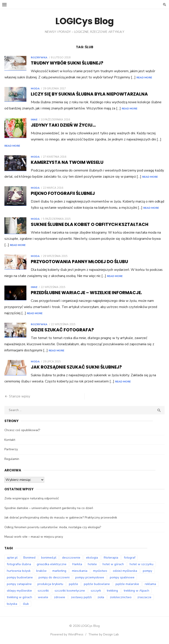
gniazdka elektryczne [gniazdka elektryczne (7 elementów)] (52, 564)
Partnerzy (11, 449)
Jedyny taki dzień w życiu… (63, 125)
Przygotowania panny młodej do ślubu (79, 262)
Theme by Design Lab (104, 634)
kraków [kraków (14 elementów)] (41, 571)
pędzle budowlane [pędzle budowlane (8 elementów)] (97, 584)
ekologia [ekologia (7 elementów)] (92, 558)
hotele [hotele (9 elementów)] (92, 564)
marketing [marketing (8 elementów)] (59, 571)
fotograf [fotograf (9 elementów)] (130, 558)
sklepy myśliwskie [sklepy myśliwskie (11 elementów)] (19, 591)
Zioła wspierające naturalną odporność (32, 498)
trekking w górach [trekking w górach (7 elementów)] (19, 597)
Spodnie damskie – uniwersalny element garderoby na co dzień (49, 508)
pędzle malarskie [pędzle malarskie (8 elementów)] (127, 584)
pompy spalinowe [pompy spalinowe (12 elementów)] (122, 577)
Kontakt (10, 440)
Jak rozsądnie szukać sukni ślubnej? (76, 367)
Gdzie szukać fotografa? (62, 330)
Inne (34, 120)
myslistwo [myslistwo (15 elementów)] (100, 571)
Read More (144, 78)
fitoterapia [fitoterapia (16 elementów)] (111, 558)
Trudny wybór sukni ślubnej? (67, 63)
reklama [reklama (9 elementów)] (150, 584)
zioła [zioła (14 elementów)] (101, 597)
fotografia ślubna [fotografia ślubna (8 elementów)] (19, 564)
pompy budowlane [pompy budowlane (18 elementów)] (20, 577)
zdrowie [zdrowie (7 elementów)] (60, 597)
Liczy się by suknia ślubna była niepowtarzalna (89, 94)
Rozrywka (39, 57)
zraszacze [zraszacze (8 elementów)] (144, 597)
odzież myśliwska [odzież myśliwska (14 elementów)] (125, 571)
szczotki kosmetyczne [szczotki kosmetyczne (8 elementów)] (70, 591)
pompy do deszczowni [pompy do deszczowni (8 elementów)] (54, 577)
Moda (35, 89)
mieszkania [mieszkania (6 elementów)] (80, 571)
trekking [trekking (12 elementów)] (112, 591)
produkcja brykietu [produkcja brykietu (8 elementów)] (50, 584)
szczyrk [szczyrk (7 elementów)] (96, 591)
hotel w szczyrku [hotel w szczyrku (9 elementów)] (141, 564)
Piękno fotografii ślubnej (63, 193)
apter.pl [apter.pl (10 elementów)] (12, 558)
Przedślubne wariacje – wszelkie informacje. (86, 293)
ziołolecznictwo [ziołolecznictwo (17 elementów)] (121, 597)
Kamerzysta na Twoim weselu (67, 162)
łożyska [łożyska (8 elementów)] (12, 604)
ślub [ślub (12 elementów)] (26, 604)
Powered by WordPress (67, 634)
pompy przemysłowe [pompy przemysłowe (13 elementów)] (90, 577)
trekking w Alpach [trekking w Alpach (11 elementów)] (136, 591)
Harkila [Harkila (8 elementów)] (77, 564)
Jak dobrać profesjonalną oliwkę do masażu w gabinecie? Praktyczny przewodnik (61, 518)
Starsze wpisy (20, 396)
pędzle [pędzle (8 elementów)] (73, 584)
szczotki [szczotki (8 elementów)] (43, 591)
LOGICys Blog (85, 21)
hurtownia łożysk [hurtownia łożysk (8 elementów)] (19, 571)
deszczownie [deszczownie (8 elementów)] (71, 558)
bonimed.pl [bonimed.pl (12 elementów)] (49, 558)
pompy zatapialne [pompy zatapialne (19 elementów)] (19, 584)
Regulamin (12, 459)
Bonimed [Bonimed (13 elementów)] (29, 558)
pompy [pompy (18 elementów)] (147, 571)
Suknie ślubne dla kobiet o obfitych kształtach (90, 224)
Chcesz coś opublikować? (22, 430)
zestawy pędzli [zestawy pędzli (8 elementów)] (81, 597)
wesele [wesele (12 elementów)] (43, 597)
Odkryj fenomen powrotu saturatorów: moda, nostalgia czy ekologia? (53, 527)
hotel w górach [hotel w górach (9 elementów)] (113, 564)
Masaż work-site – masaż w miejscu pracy (34, 537)
